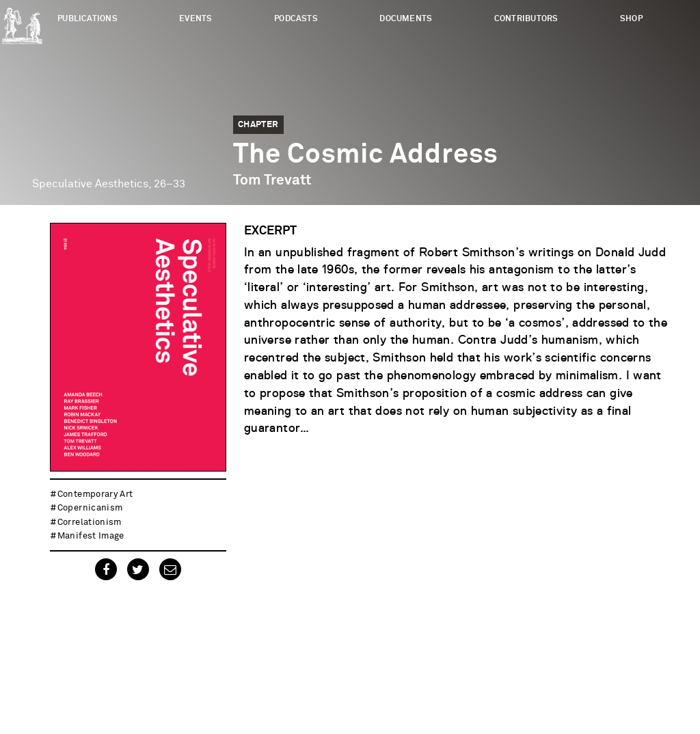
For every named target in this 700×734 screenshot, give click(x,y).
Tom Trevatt (272, 180)
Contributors (526, 19)
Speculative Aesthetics (90, 184)
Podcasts (296, 19)
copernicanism (90, 508)
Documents (406, 19)
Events (196, 19)
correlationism (90, 522)
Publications (87, 19)
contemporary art (95, 494)
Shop (631, 19)
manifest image (91, 536)
